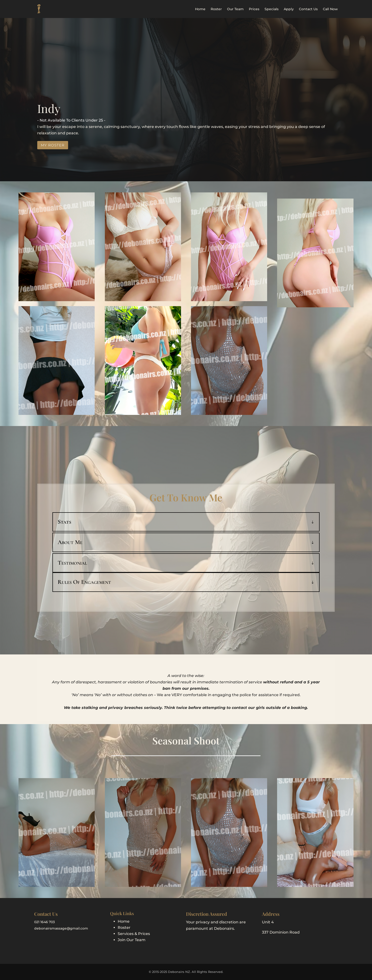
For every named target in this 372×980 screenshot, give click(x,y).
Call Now (330, 9)
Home (200, 9)
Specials (272, 9)
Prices (254, 9)
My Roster (53, 145)
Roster (216, 9)
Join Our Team (132, 940)
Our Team (235, 9)
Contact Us (308, 9)
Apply (289, 9)
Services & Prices (134, 934)
